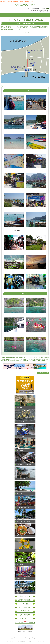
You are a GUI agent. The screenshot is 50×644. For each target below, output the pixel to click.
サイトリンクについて (39, 642)
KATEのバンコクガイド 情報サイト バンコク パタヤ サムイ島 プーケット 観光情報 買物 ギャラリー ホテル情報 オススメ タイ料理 (25, 5)
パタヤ (25, 473)
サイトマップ (25, 611)
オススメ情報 (25, 431)
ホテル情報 (25, 445)
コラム (25, 622)
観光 (25, 402)
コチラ (47, 9)
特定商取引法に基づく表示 (26, 642)
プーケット (25, 488)
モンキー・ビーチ (25, 293)
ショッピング (25, 416)
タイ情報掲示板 (25, 607)
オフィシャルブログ (25, 618)
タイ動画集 (25, 600)
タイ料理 (25, 530)
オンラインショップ (25, 573)
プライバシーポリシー (11, 642)
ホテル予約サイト (25, 587)
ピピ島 (25, 502)
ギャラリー (25, 545)
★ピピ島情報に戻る (25, 33)
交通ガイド (25, 459)
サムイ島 (25, 516)
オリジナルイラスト (25, 604)
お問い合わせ (25, 615)
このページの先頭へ (43, 373)
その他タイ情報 (25, 559)
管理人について (25, 596)
